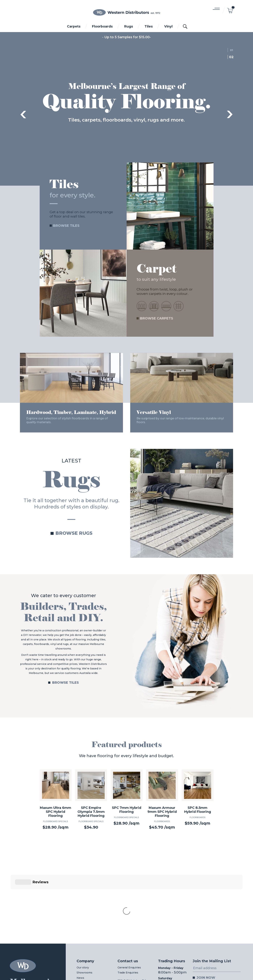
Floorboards (102, 26)
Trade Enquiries (128, 912)
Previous (23, 114)
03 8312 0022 (164, 964)
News (80, 918)
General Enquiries (129, 907)
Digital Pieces (237, 967)
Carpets (74, 26)
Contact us (128, 901)
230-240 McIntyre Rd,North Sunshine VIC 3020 (132, 923)
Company (85, 901)
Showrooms (84, 912)
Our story (83, 907)
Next (230, 114)
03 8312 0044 (125, 964)
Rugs (129, 26)
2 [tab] (233, 57)
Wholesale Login (90, 926)
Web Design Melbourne (209, 967)
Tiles (149, 26)
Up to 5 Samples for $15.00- (128, 37)
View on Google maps (132, 931)
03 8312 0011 (87, 964)
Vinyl (168, 26)
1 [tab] (232, 50)
